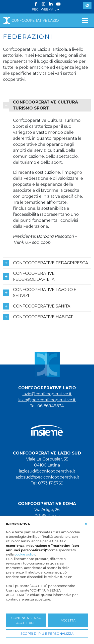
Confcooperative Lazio (31, 20)
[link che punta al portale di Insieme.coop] (47, 428)
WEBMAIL (50, 9)
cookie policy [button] (25, 554)
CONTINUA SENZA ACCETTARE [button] (26, 620)
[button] (86, 524)
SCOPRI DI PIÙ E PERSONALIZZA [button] (47, 634)
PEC (35, 9)
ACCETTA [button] (68, 620)
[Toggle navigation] (85, 20)
